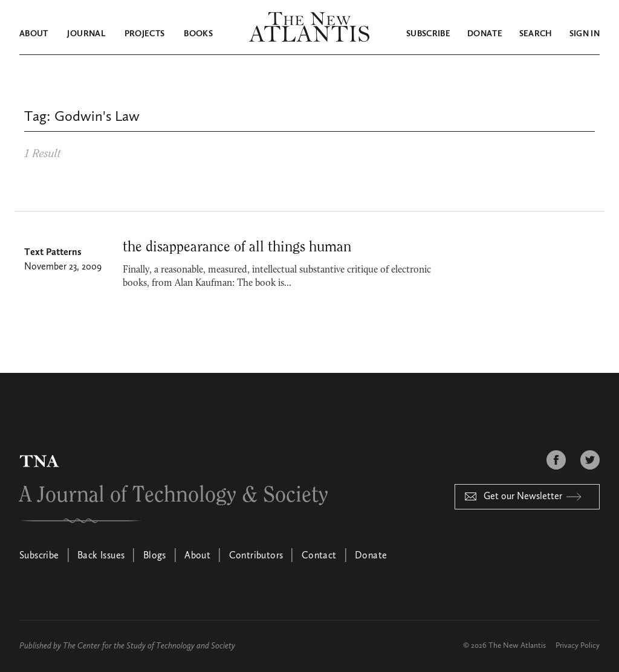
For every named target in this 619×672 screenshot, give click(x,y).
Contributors (256, 556)
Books (198, 34)
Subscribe (428, 34)
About (34, 34)
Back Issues (101, 556)
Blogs (155, 556)
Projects (145, 34)
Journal (86, 34)
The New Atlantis (517, 646)
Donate (485, 34)
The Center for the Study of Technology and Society (149, 646)
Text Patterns (53, 253)
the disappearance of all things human (237, 247)
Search (536, 34)
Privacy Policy (578, 646)
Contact (319, 556)
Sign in (585, 34)
